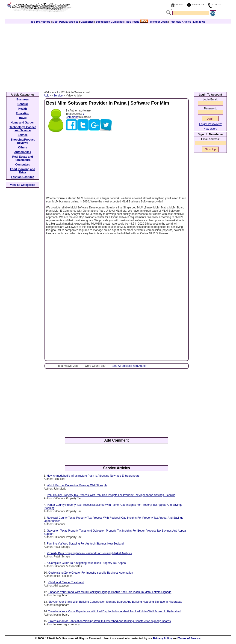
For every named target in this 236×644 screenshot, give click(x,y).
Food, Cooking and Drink (23, 171)
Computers (22, 165)
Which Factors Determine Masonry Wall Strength (77, 485)
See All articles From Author (130, 366)
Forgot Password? (210, 124)
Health (23, 109)
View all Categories (23, 185)
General (23, 104)
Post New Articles (180, 22)
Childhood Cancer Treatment (66, 582)
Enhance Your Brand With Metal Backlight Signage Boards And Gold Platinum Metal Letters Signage (110, 592)
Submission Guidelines (110, 22)
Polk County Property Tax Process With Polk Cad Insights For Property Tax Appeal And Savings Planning (111, 495)
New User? (210, 129)
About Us (198, 4)
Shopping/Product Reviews (23, 141)
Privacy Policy (162, 638)
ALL (46, 96)
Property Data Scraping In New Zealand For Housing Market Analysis (89, 553)
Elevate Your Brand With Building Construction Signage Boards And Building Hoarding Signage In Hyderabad (115, 602)
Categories (87, 22)
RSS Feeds (137, 22)
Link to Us (199, 22)
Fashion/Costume (23, 177)
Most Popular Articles (65, 22)
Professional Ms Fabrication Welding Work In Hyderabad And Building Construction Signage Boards (110, 621)
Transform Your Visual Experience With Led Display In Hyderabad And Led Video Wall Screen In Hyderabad (115, 611)
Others (23, 147)
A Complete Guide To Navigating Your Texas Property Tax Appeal (87, 563)
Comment (72, 117)
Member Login (159, 22)
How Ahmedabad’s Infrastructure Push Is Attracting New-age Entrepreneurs (93, 476)
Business (22, 99)
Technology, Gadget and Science (23, 129)
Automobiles (23, 152)
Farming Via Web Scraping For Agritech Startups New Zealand (85, 544)
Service (58, 96)
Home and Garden (22, 123)
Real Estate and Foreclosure (22, 158)
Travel (23, 118)
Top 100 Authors (41, 22)
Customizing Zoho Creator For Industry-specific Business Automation (91, 573)
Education (23, 113)
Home (179, 4)
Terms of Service (189, 638)
